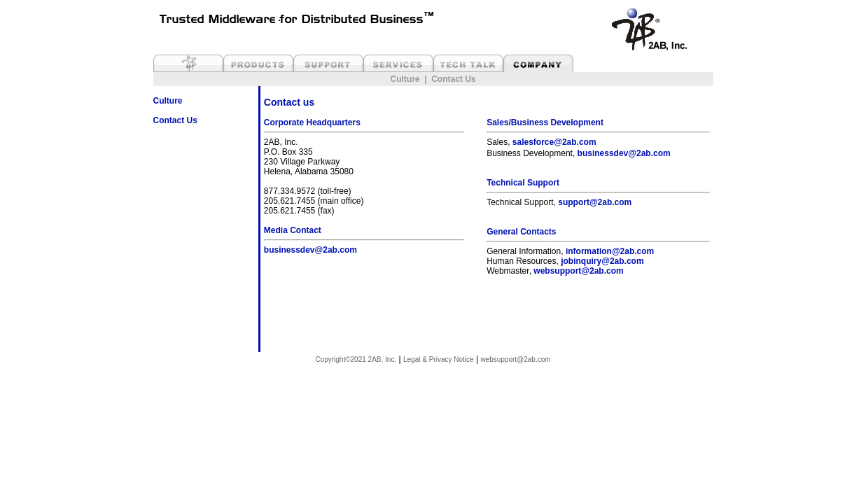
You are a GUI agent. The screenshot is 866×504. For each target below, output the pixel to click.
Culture (405, 79)
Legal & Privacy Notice (439, 359)
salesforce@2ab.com (554, 142)
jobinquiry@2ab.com (602, 261)
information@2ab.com (610, 251)
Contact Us (453, 79)
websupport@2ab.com (578, 271)
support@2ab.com (595, 202)
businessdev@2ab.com (310, 250)
